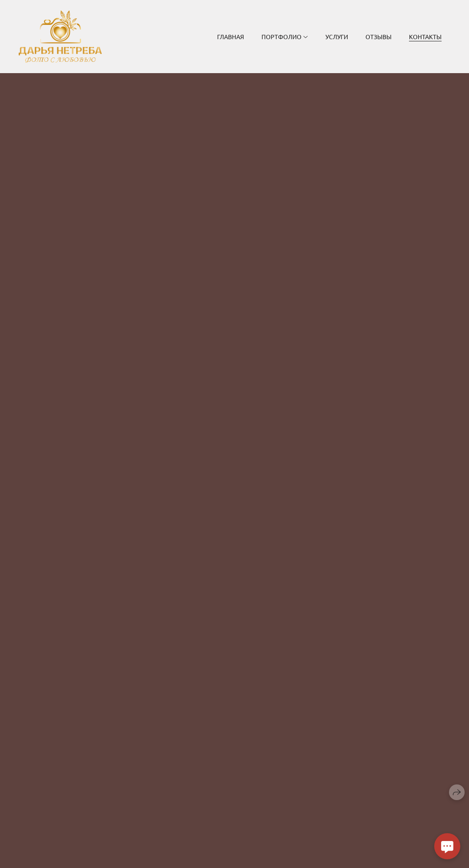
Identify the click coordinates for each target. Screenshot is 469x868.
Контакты (425, 37)
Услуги (337, 37)
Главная (231, 37)
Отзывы (379, 37)
